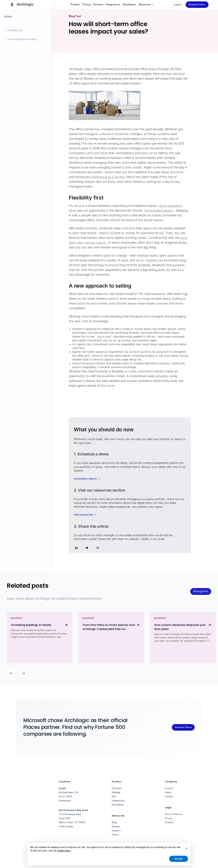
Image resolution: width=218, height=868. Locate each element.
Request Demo (197, 4)
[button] (147, 5)
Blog (114, 822)
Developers (129, 4)
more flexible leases (159, 210)
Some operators (170, 206)
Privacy (169, 818)
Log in (178, 4)
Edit (114, 796)
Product (75, 4)
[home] (22, 5)
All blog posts (201, 591)
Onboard (117, 788)
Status (115, 835)
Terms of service (173, 814)
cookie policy (64, 851)
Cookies (169, 822)
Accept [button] (179, 859)
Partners (98, 4)
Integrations (113, 4)
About (168, 792)
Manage (116, 792)
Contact (169, 788)
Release (116, 826)
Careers (169, 796)
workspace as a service (108, 177)
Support (116, 831)
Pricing (87, 4)
